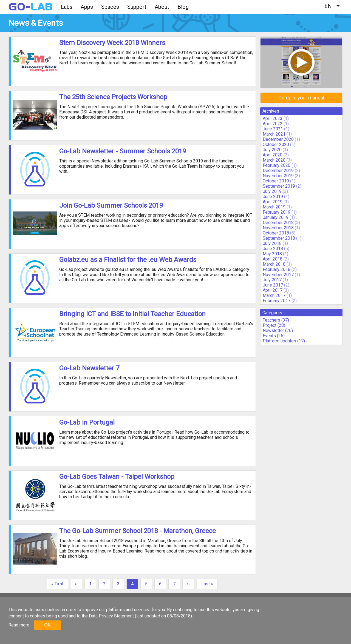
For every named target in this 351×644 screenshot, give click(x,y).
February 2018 (277, 269)
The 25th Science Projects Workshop (113, 97)
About (162, 7)
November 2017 (278, 275)
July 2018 (272, 243)
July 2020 (272, 150)
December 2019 (278, 171)
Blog (183, 7)
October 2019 (276, 181)
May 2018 (272, 254)
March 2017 (274, 295)
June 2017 (273, 285)
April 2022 (273, 124)
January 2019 (276, 217)
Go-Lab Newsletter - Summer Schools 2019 (123, 151)
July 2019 (272, 191)
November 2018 (278, 228)
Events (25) (274, 336)
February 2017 (277, 301)
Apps (87, 7)
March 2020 (274, 160)
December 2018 (278, 223)
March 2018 (274, 264)
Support (137, 7)
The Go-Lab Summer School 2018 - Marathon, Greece (138, 531)
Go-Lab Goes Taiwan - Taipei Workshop (117, 477)
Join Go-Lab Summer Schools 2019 (111, 205)
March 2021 (274, 134)
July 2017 (272, 280)
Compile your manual (301, 98)
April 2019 (273, 202)
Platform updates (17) (284, 341)
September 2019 (279, 186)
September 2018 (279, 238)
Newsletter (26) (278, 330)
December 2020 (278, 139)
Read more (19, 625)
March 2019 (274, 207)
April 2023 (273, 118)
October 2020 (276, 144)
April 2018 (273, 259)
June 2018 (273, 249)
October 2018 (276, 233)
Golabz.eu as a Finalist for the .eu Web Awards (128, 260)
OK (47, 625)
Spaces (110, 7)
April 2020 (273, 155)
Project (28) (274, 325)
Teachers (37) (276, 320)
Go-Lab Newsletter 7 (89, 368)
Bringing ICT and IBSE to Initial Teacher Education (132, 314)
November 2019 (278, 176)
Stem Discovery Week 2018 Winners (112, 43)
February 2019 (277, 212)
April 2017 (273, 290)
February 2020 (277, 165)
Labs (67, 7)
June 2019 (273, 197)
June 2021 (273, 129)
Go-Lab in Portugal (87, 422)
